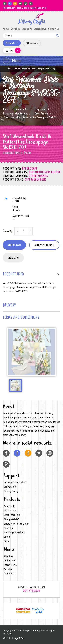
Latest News (40, 29)
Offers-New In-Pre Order (16, 524)
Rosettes (8, 528)
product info (13, 274)
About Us (27, 29)
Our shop (16, 29)
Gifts (6, 541)
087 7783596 (32, 591)
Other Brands (41, 114)
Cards (7, 537)
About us (8, 556)
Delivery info (10, 487)
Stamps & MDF (11, 519)
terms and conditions (21, 318)
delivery (9, 306)
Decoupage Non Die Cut (15, 114)
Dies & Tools (10, 511)
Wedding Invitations (14, 532)
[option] (32, 352)
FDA (21, 638)
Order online (23, 109)
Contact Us (54, 29)
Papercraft (41, 109)
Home (6, 29)
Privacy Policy (11, 491)
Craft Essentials (12, 515)
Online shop (10, 560)
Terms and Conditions (15, 482)
